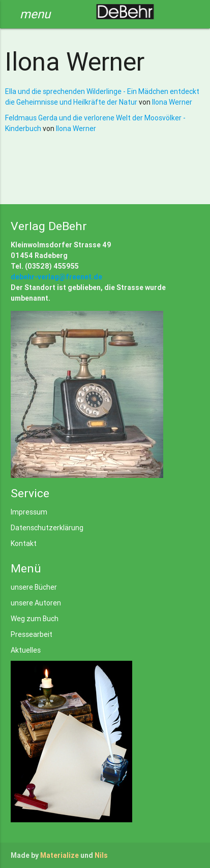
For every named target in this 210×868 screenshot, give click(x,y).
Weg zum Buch (35, 619)
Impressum (29, 512)
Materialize (59, 855)
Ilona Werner (172, 102)
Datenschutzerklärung (47, 528)
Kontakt (24, 543)
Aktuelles (26, 650)
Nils (101, 855)
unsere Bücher (34, 587)
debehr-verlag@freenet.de (56, 277)
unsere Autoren (36, 603)
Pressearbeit (32, 634)
